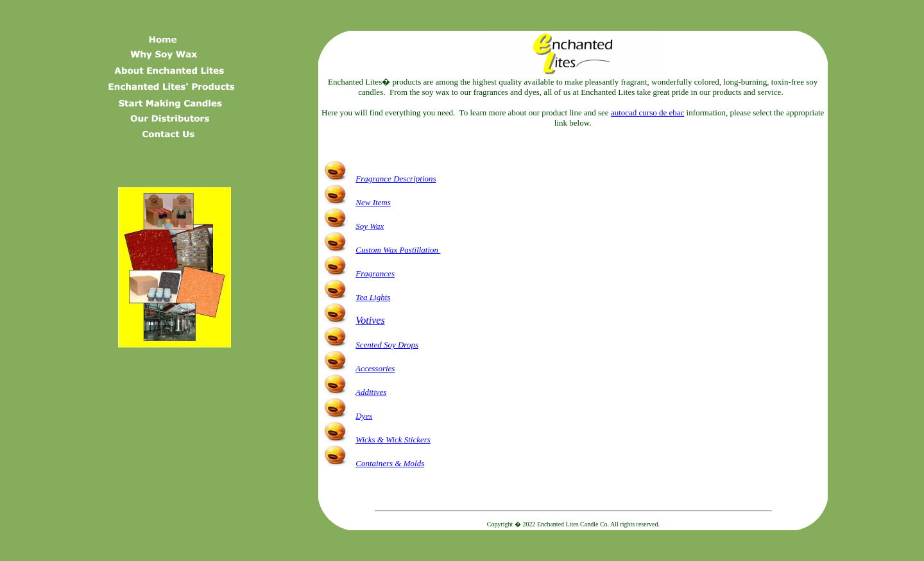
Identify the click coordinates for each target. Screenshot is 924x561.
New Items (373, 202)
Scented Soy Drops (387, 345)
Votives (370, 320)
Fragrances (375, 273)
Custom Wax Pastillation (398, 250)
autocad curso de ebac (647, 113)
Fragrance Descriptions (396, 179)
